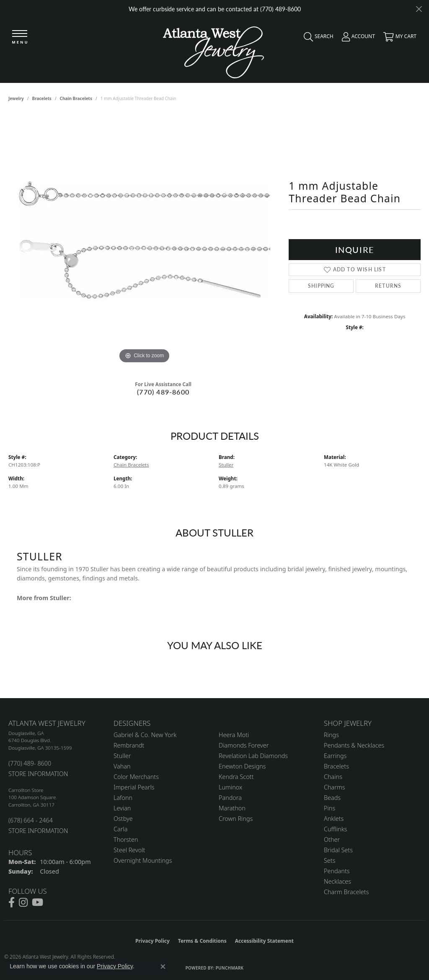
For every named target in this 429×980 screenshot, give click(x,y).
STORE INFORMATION (38, 774)
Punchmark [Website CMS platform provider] (230, 968)
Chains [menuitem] (333, 777)
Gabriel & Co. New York (145, 735)
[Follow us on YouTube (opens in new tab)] (37, 903)
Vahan (122, 766)
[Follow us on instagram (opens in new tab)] (23, 903)
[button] (317, 39)
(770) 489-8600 (163, 392)
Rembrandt (129, 745)
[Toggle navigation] (20, 37)
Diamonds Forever (244, 745)
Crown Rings (236, 819)
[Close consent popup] (163, 967)
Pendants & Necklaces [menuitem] (354, 745)
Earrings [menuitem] (335, 756)
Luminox (230, 787)
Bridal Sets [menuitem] (338, 850)
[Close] (419, 9)
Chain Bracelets (76, 98)
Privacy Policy (152, 941)
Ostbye (123, 819)
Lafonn (123, 798)
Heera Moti (234, 735)
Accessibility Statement (264, 941)
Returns (388, 286)
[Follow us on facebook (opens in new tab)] (12, 903)
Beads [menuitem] (332, 798)
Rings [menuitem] (331, 735)
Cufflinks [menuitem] (336, 829)
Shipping (321, 286)
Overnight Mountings (143, 860)
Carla (120, 829)
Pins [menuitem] (330, 808)
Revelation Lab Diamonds (253, 756)
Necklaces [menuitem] (337, 881)
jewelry (16, 98)
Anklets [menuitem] (334, 819)
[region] (145, 240)
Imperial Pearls (134, 787)
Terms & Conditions (202, 941)
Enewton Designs (242, 766)
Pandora (230, 798)
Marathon (232, 808)
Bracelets (42, 98)
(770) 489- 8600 (30, 763)
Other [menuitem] (332, 839)
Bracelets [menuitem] (336, 766)
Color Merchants (136, 777)
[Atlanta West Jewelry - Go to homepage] (213, 50)
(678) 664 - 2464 (31, 820)
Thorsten (126, 839)
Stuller (226, 465)
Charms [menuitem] (335, 787)
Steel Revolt (129, 850)
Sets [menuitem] (330, 860)
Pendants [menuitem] (337, 871)
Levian (122, 808)
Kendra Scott (236, 777)
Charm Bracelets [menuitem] (346, 892)
